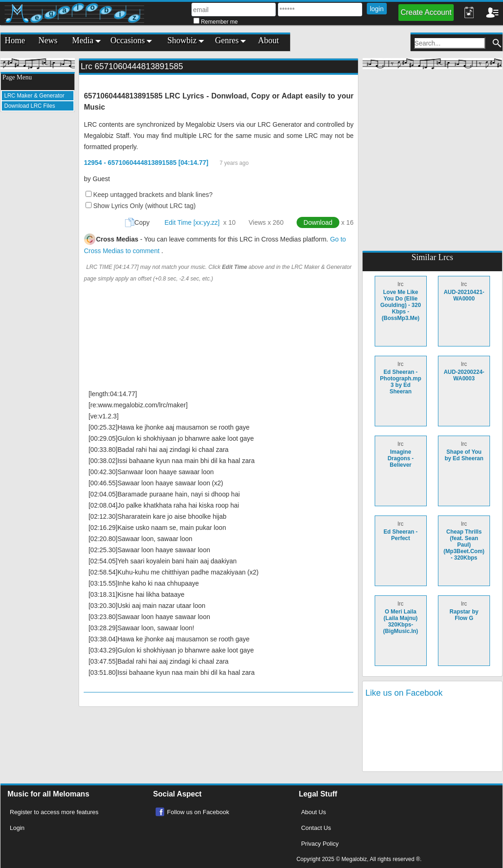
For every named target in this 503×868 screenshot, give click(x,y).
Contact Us (316, 828)
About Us (314, 812)
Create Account (426, 12)
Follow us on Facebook (198, 812)
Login (17, 828)
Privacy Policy (320, 844)
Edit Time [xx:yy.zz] (192, 222)
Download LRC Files (30, 106)
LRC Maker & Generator (34, 96)
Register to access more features (54, 812)
